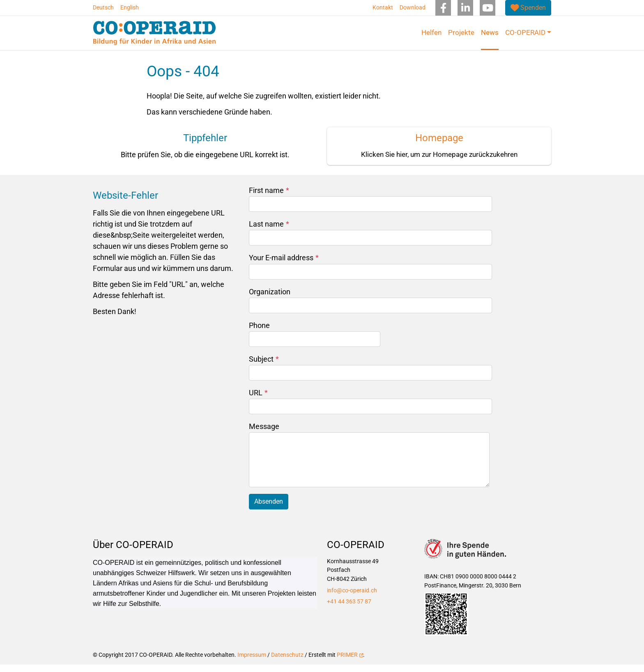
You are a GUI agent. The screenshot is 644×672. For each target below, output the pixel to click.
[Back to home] (154, 33)
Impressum (252, 662)
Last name (269, 231)
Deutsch (103, 8)
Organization (270, 299)
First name (269, 198)
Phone (259, 332)
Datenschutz (287, 662)
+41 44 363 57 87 (349, 609)
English (130, 8)
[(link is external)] (528, 8)
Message (264, 434)
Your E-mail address (284, 265)
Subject (264, 366)
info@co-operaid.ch (352, 597)
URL (258, 400)
